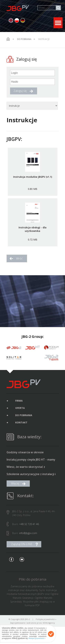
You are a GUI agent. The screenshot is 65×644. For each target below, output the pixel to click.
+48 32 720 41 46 (29, 525)
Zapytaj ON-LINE (22, 545)
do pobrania (24, 416)
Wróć (19, 258)
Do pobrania (24, 39)
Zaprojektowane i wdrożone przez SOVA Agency (32, 624)
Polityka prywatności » (46, 620)
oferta (20, 409)
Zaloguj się (20, 91)
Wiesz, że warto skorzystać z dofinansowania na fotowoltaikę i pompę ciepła (29, 468)
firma (19, 402)
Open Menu (58, 23)
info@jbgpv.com (28, 534)
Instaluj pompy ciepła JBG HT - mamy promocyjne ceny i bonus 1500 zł (31, 461)
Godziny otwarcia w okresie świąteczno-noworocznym (25, 454)
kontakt (21, 424)
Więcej (15, 485)
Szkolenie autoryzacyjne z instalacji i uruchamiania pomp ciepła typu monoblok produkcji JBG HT (31, 475)
